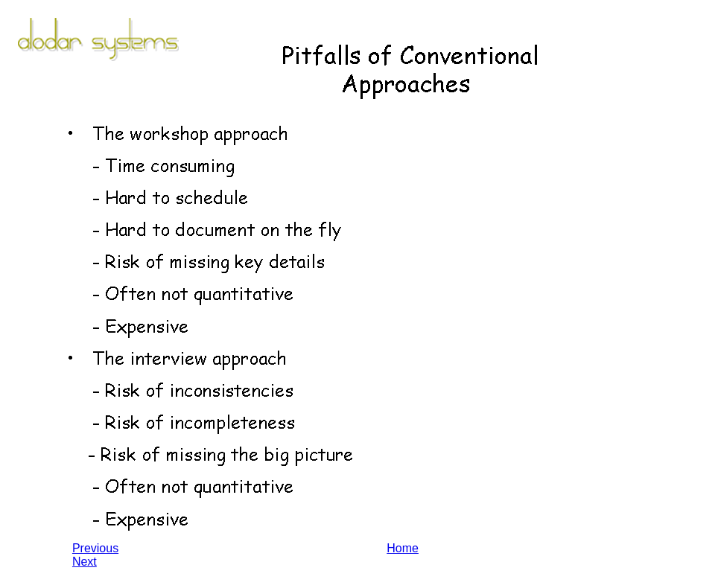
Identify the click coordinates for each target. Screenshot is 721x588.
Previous (95, 548)
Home (403, 548)
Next (85, 562)
